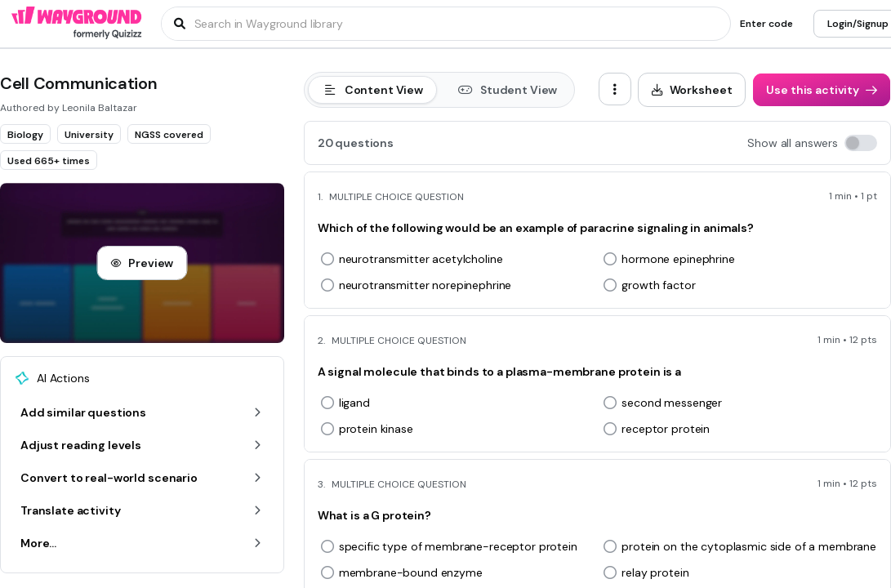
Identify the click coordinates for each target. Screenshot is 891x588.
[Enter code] (766, 24)
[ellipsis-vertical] (615, 89)
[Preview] (142, 263)
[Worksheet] (692, 90)
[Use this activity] (822, 90)
